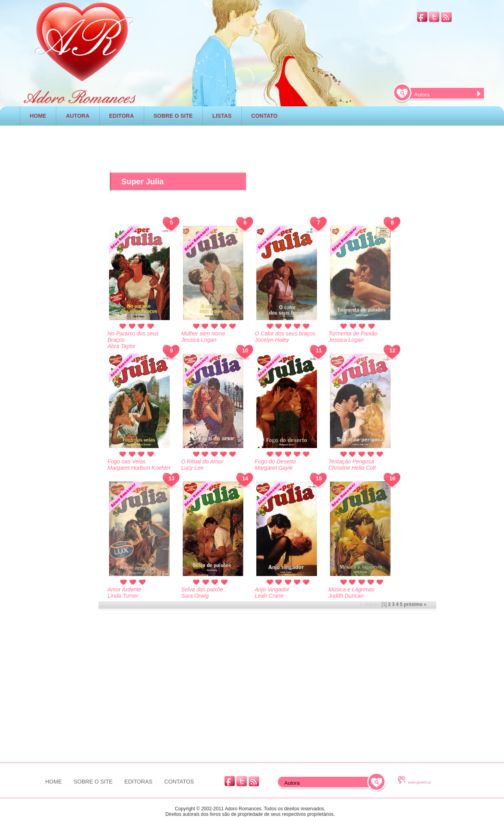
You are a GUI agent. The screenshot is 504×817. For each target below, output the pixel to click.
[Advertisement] (55, 267)
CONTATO (264, 116)
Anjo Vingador (272, 589)
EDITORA (121, 116)
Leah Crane (269, 596)
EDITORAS (138, 782)
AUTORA (78, 116)
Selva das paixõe (202, 589)
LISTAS (222, 116)
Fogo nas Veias (127, 461)
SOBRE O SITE (173, 116)
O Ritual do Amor (202, 461)
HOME (38, 116)
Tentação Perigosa (351, 461)
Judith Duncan (346, 596)
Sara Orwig (195, 596)
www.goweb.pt (419, 782)
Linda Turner (123, 596)
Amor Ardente (124, 589)
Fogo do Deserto (275, 461)
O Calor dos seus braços (285, 333)
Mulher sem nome (203, 333)
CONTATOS (179, 782)
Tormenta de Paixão (353, 333)
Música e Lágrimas (352, 589)
